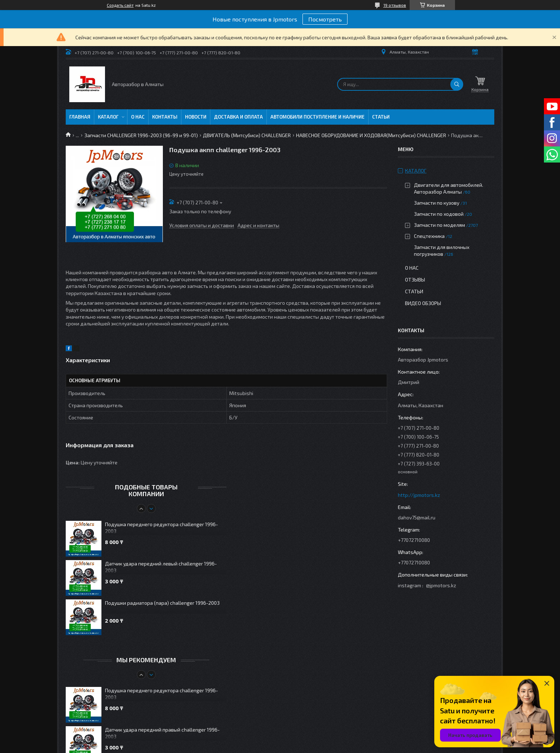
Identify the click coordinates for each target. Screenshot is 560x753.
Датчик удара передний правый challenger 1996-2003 (162, 733)
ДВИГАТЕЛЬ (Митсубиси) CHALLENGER (247, 135)
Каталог (108, 117)
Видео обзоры (423, 303)
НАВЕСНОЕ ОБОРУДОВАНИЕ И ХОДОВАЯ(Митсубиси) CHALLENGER (371, 135)
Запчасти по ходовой (439, 214)
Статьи (381, 117)
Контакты (165, 117)
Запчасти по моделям (439, 225)
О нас (138, 117)
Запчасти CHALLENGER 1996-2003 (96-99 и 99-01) (141, 135)
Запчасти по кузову (437, 203)
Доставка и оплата (238, 117)
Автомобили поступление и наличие (317, 117)
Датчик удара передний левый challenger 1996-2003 (161, 567)
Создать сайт (120, 5)
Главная (80, 117)
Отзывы (415, 280)
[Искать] (457, 84)
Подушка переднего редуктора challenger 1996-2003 (161, 528)
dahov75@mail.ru (417, 517)
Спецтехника (429, 236)
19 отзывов (395, 5)
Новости (196, 117)
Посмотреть (325, 19)
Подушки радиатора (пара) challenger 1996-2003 (162, 603)
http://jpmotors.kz (419, 495)
